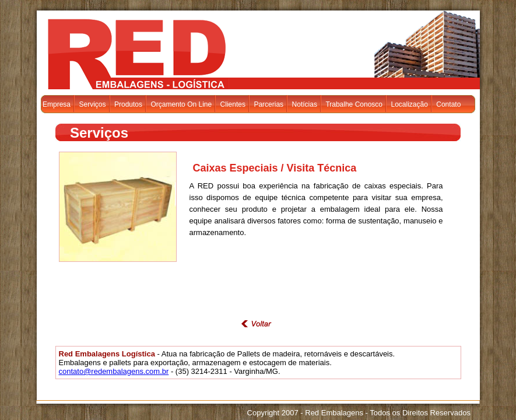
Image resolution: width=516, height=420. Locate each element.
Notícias (305, 104)
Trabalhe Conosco (354, 104)
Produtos (128, 104)
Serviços (92, 104)
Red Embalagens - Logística (134, 49)
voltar (258, 324)
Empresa (57, 104)
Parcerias (268, 104)
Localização (409, 104)
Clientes (233, 104)
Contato (448, 104)
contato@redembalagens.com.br (114, 371)
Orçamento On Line (181, 104)
